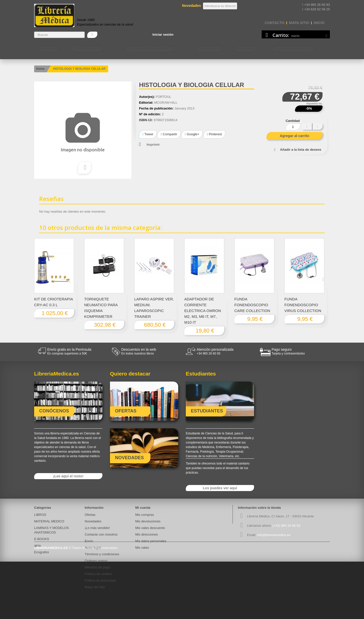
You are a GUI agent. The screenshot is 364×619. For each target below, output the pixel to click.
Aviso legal (93, 548)
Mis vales (142, 548)
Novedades (93, 521)
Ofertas (90, 515)
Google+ (192, 134)
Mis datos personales (151, 541)
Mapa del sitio (95, 587)
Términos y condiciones (102, 554)
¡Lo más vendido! (97, 528)
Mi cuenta (143, 508)
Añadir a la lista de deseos (301, 150)
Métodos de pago (97, 567)
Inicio (319, 23)
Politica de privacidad (100, 580)
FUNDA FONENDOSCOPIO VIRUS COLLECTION (303, 305)
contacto (275, 23)
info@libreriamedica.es (274, 535)
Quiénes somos (96, 561)
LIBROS (48, 47)
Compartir (169, 134)
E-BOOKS (245, 47)
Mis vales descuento (150, 528)
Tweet (148, 134)
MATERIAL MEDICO (87, 47)
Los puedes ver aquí (220, 488)
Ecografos (42, 552)
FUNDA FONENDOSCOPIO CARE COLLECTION (252, 305)
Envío (89, 541)
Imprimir (153, 145)
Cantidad (293, 121)
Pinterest (214, 134)
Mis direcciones (147, 534)
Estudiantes (209, 47)
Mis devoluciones (148, 521)
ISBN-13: (146, 120)
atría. (38, 546)
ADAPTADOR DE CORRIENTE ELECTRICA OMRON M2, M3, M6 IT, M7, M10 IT (203, 311)
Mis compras (145, 515)
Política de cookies (98, 574)
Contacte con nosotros (293, 47)
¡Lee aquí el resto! (68, 476)
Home (40, 69)
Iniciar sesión (163, 35)
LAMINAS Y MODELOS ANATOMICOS (150, 47)
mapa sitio (299, 23)
